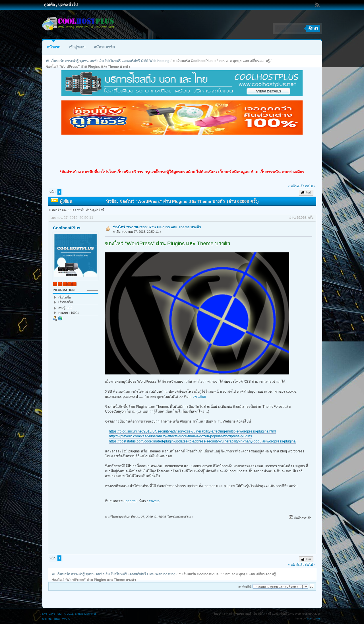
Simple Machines (86, 614)
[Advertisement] (182, 152)
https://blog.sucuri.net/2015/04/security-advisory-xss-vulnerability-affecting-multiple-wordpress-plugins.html (192, 431)
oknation (199, 397)
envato (154, 501)
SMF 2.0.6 (49, 614)
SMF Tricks (314, 618)
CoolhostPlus (67, 228)
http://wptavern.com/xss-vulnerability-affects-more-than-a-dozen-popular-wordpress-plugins (180, 436)
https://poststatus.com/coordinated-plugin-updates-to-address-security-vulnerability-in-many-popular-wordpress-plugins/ (203, 441)
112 (70, 308)
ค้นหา (313, 28)
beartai (131, 501)
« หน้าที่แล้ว (296, 186)
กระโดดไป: (245, 587)
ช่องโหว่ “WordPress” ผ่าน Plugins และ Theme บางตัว (157, 227)
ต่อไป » (310, 186)
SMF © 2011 (65, 614)
